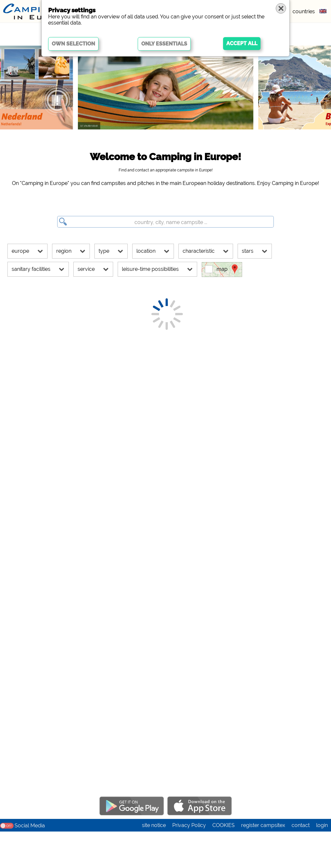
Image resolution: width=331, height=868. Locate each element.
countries (304, 11)
